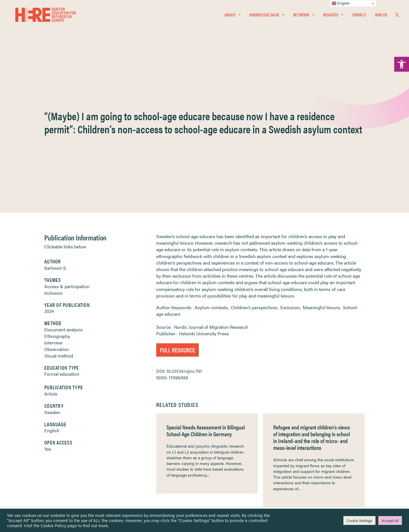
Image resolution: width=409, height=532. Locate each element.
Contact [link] (359, 16)
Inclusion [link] (53, 162)
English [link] (52, 300)
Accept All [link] (390, 520)
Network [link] (304, 16)
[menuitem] (233, 16)
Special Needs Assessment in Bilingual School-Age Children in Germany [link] (206, 300)
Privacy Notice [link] (221, 431)
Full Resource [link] (178, 219)
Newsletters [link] (35, 456)
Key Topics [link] (218, 481)
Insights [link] (333, 16)
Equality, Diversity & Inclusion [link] (233, 444)
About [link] (233, 16)
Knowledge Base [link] (267, 16)
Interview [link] (53, 212)
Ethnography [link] (57, 205)
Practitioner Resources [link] (228, 474)
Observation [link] (57, 218)
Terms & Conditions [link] (225, 438)
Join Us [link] (381, 16)
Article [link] (51, 263)
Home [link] (26, 431)
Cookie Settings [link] (359, 520)
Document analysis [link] (63, 199)
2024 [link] (49, 180)
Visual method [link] (59, 225)
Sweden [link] (52, 281)
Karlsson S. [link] (56, 137)
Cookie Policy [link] (53, 525)
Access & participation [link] (67, 156)
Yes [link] (48, 318)
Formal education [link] (62, 243)
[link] (402, 64)
